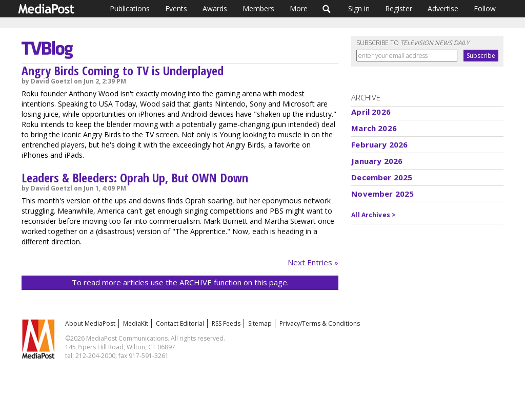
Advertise (443, 8)
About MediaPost (90, 323)
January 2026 (377, 161)
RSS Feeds (226, 323)
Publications (130, 8)
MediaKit (136, 323)
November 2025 (382, 194)
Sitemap (260, 323)
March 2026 (374, 128)
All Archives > (373, 215)
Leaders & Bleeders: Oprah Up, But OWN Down (135, 177)
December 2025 (382, 177)
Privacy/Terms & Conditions (320, 323)
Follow (485, 8)
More (299, 8)
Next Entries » (313, 262)
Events (176, 8)
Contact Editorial (180, 323)
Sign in (359, 8)
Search (327, 9)
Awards (215, 8)
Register (399, 8)
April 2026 (371, 112)
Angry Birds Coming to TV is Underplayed (123, 70)
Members (258, 8)
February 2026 (379, 144)
